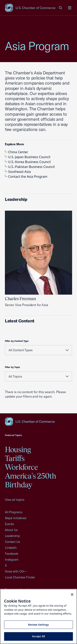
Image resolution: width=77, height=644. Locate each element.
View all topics (15, 500)
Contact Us (12, 542)
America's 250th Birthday (31, 480)
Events (9, 524)
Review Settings (39, 625)
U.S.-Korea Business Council (28, 162)
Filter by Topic (12, 367)
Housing (18, 449)
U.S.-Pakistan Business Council (30, 167)
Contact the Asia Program (26, 177)
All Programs (13, 512)
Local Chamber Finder (20, 577)
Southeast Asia (18, 172)
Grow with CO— (16, 571)
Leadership (12, 536)
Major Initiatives (16, 518)
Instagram (12, 560)
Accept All (39, 636)
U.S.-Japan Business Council (28, 157)
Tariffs (15, 458)
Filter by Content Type (17, 341)
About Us (11, 530)
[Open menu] (70, 8)
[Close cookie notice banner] (72, 595)
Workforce (21, 467)
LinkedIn (11, 548)
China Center (17, 152)
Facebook (12, 554)
